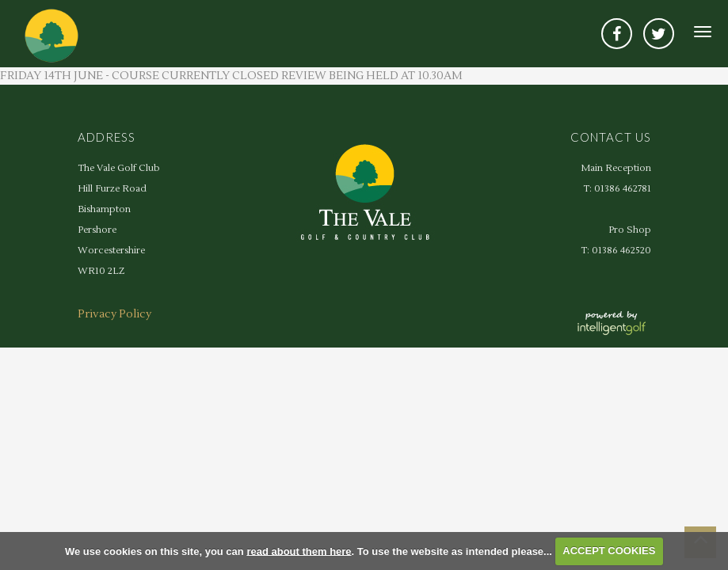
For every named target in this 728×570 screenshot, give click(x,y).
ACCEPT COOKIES (609, 551)
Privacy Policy (114, 314)
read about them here (299, 551)
